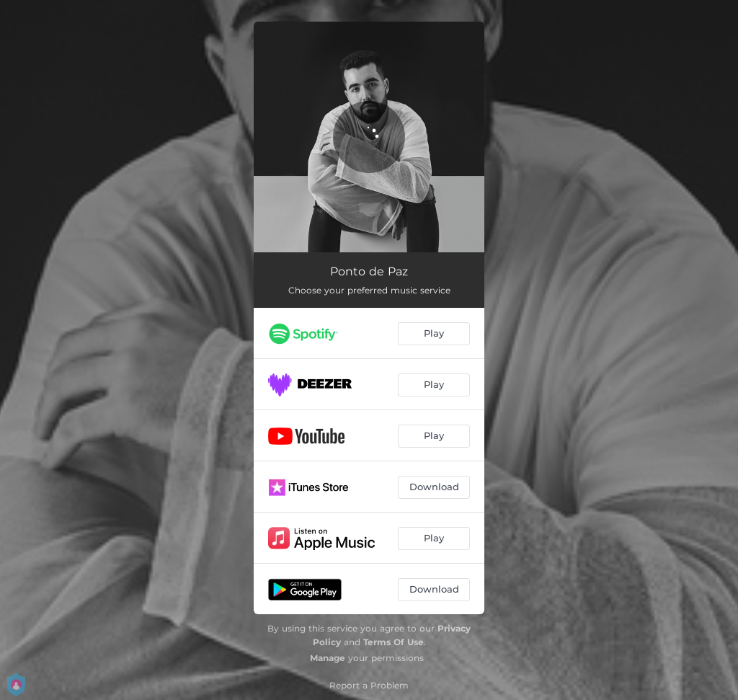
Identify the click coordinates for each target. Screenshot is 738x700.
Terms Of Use (394, 642)
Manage (328, 658)
